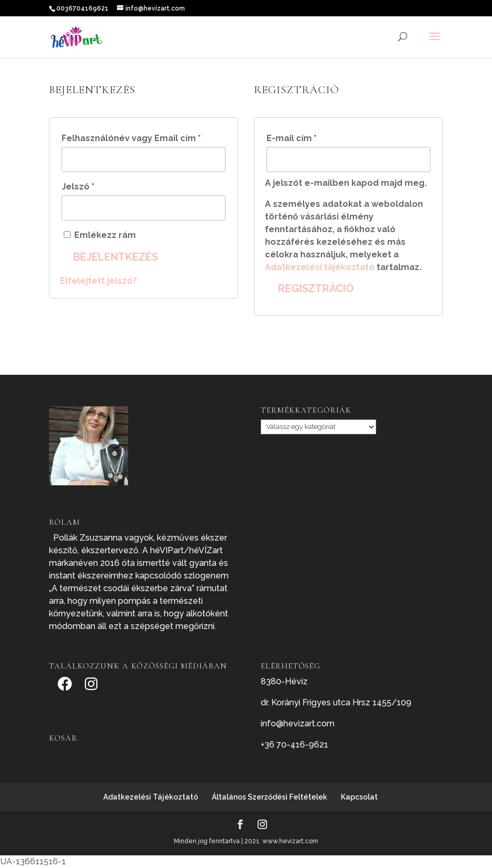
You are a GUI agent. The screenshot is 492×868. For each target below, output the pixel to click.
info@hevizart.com (298, 724)
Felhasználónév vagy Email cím (131, 138)
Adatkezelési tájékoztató (320, 267)
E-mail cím (292, 138)
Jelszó (78, 187)
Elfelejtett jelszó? (99, 281)
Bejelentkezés (116, 257)
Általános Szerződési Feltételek (269, 797)
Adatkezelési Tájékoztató (151, 797)
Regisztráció (316, 288)
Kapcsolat (359, 797)
